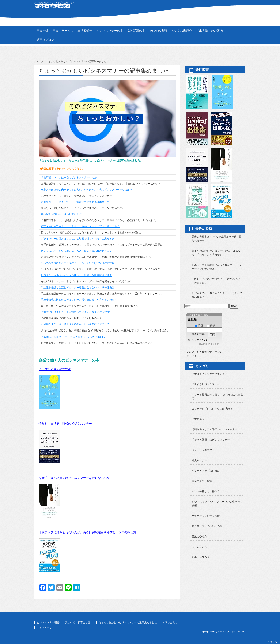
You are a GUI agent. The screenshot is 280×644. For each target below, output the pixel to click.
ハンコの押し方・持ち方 (206, 491)
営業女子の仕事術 (202, 481)
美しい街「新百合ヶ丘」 (79, 622)
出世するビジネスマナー (206, 384)
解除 (211, 325)
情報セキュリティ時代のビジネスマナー (65, 424)
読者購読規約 (199, 334)
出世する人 (198, 419)
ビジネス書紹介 (182, 31)
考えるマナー (199, 460)
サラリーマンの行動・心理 (207, 526)
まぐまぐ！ (216, 344)
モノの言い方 (199, 547)
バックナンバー (200, 340)
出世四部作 (85, 31)
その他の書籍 (158, 31)
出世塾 (192, 320)
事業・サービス (63, 31)
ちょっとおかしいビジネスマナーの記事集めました (128, 622)
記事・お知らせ (201, 557)
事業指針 (42, 31)
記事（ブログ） (47, 40)
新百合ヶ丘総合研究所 (140, 9)
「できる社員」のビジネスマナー (211, 440)
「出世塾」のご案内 (209, 31)
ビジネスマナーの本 (110, 31)
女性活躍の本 (136, 31)
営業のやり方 (199, 536)
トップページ (44, 628)
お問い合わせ (170, 622)
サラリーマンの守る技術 (206, 516)
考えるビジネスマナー (204, 450)
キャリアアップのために (206, 471)
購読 (199, 325)
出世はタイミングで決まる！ (208, 374)
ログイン (272, 642)
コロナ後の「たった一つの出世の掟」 (213, 409)
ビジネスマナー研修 (48, 622)
